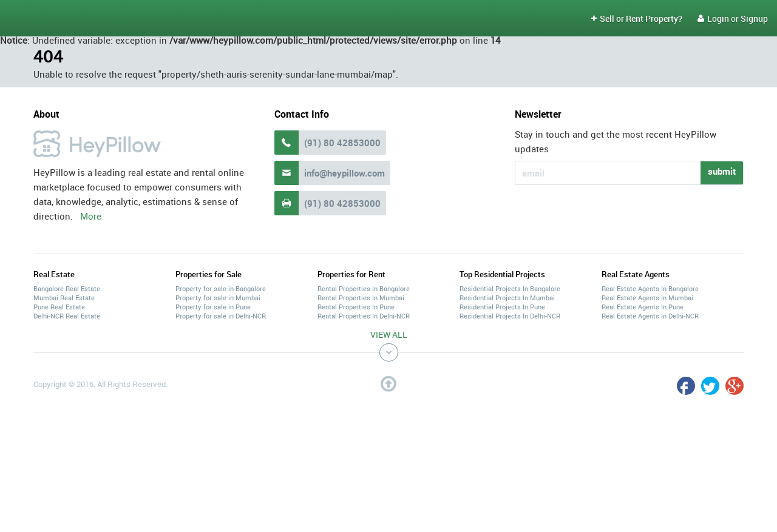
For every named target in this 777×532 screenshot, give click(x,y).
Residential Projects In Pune (502, 307)
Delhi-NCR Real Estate (67, 316)
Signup (754, 19)
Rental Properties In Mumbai (361, 298)
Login (713, 19)
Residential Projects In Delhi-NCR (510, 316)
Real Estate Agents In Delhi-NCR (650, 316)
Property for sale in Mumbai (218, 298)
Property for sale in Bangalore (221, 288)
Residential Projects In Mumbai (507, 298)
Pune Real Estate (59, 307)
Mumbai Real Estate (64, 298)
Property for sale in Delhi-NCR (221, 316)
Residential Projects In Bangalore (510, 288)
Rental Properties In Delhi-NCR (364, 316)
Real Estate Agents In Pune (643, 307)
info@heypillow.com (344, 173)
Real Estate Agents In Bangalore (650, 288)
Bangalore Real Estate (67, 288)
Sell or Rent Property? (637, 19)
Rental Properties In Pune (356, 307)
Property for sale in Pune (213, 307)
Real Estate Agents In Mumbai (647, 298)
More (91, 216)
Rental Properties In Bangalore (364, 288)
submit (722, 171)
